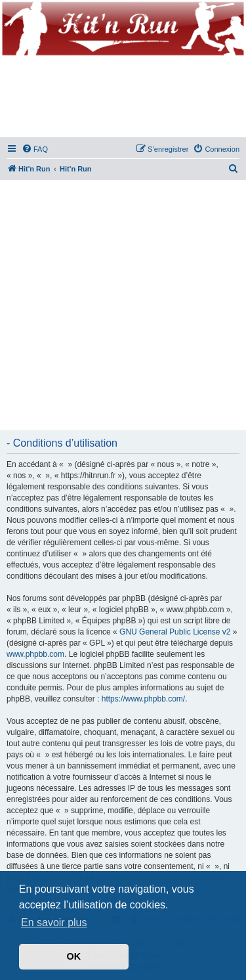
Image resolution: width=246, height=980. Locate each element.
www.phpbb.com (35, 654)
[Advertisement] (123, 306)
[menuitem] (35, 149)
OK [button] (74, 956)
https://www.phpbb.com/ (143, 699)
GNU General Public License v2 (175, 632)
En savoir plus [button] (54, 923)
